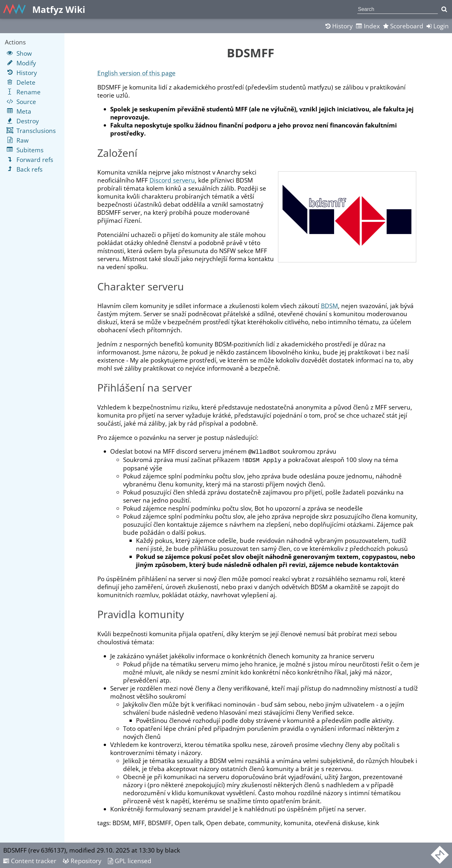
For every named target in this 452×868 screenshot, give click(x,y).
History (339, 26)
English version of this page (136, 73)
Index (368, 26)
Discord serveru (172, 180)
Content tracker (30, 860)
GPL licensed (130, 860)
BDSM (329, 306)
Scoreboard (403, 26)
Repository (82, 860)
